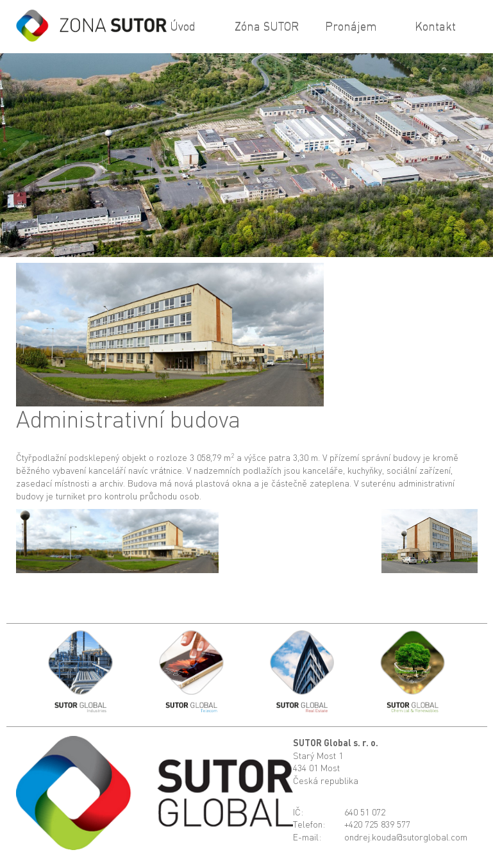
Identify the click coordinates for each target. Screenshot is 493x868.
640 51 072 (365, 812)
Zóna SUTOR (267, 26)
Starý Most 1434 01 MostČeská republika (326, 768)
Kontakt (435, 26)
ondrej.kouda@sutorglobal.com (406, 837)
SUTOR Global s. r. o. (336, 743)
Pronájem (351, 26)
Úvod (183, 26)
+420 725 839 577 (377, 824)
